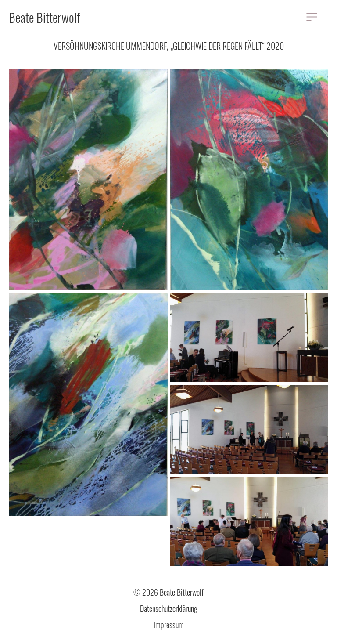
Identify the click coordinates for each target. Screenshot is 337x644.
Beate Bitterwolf (45, 17)
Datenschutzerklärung (169, 608)
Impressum (169, 625)
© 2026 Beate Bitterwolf (168, 592)
